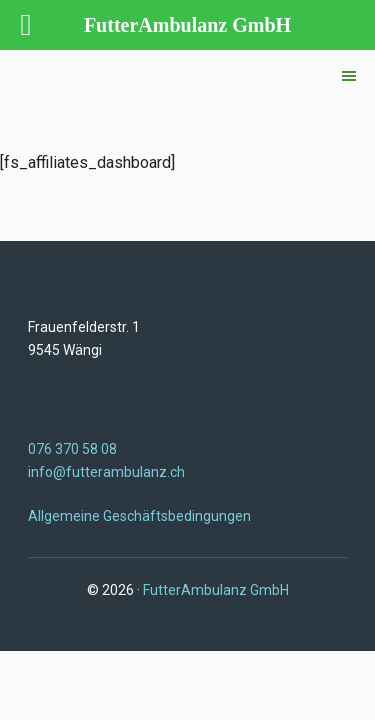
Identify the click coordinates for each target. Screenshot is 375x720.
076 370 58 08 (72, 449)
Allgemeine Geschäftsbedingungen (139, 516)
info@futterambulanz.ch (106, 472)
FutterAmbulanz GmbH (216, 590)
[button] (349, 76)
